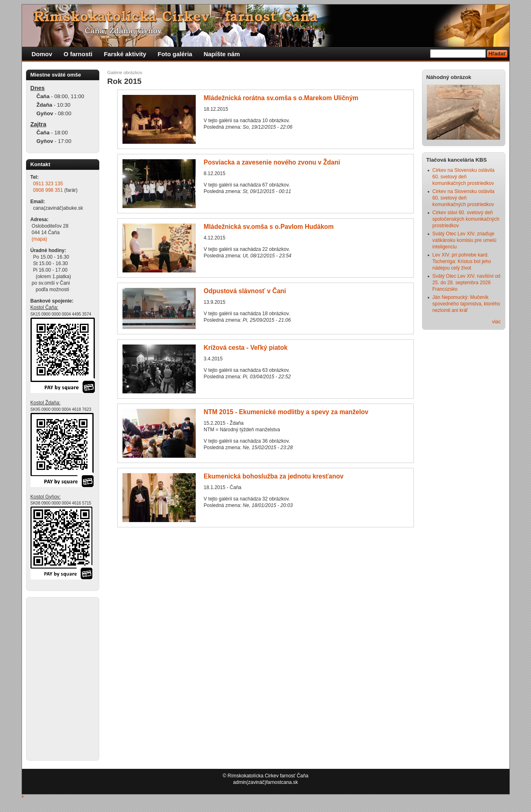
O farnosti (78, 54)
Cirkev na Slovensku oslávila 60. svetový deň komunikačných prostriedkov (464, 177)
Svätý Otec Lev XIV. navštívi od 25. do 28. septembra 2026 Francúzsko (467, 283)
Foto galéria (175, 54)
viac (496, 322)
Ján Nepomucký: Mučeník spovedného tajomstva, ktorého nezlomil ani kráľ (467, 304)
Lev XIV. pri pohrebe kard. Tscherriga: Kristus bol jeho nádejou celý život (462, 261)
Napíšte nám (222, 54)
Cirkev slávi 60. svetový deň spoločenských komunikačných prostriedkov (466, 219)
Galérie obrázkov (125, 72)
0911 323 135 (48, 184)
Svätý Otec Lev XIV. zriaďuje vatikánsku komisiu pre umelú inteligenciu (464, 240)
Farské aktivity (125, 54)
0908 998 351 (48, 190)
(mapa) (39, 239)
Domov (42, 54)
